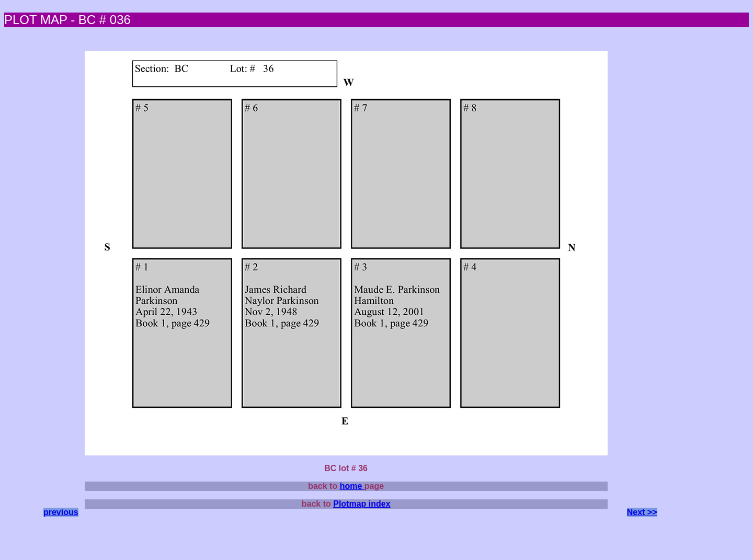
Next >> (642, 512)
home (352, 486)
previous (61, 512)
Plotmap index (362, 504)
